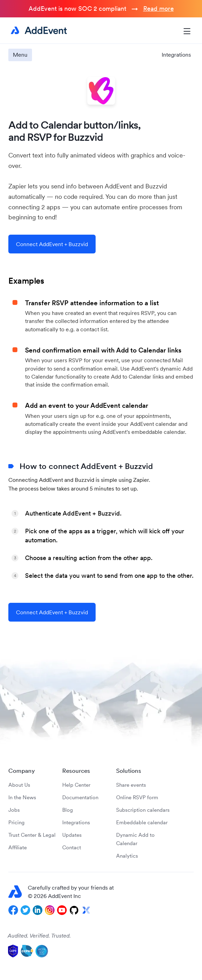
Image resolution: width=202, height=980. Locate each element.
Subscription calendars (143, 810)
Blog (68, 810)
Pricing (17, 822)
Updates (72, 835)
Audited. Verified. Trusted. (39, 936)
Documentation (80, 797)
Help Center (76, 785)
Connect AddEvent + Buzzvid (52, 244)
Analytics (127, 856)
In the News (22, 797)
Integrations (176, 55)
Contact (72, 847)
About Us (19, 785)
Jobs (14, 810)
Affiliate (18, 847)
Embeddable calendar (142, 822)
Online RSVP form (137, 797)
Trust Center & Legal (32, 835)
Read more (159, 9)
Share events (131, 785)
